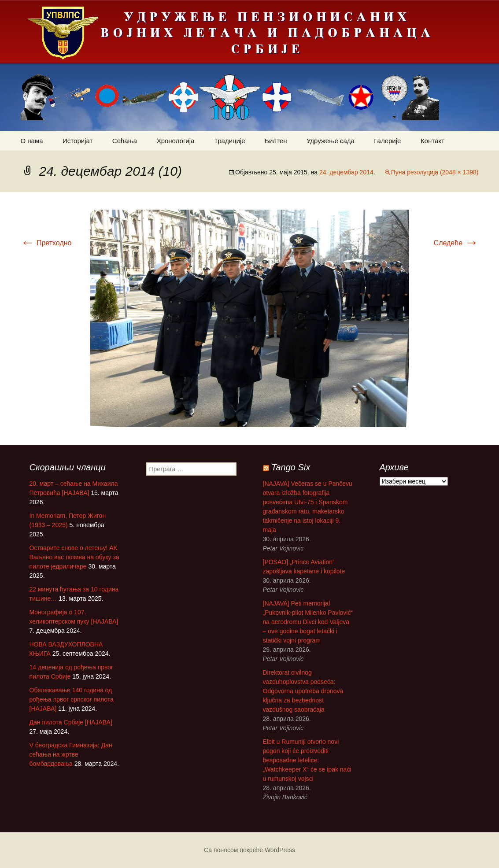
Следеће (456, 243)
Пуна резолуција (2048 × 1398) (435, 172)
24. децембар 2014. (347, 172)
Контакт (432, 141)
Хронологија (176, 141)
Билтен (276, 141)
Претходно (46, 243)
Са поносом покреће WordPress (249, 850)
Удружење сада (331, 141)
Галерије (387, 141)
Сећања (125, 141)
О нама (32, 141)
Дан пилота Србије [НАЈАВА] (71, 722)
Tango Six (291, 467)
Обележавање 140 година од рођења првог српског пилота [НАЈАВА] (72, 699)
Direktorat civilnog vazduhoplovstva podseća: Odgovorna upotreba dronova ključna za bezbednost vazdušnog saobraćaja (303, 691)
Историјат (78, 141)
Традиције (230, 141)
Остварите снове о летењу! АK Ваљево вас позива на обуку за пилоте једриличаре (74, 557)
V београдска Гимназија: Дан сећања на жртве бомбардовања (71, 754)
